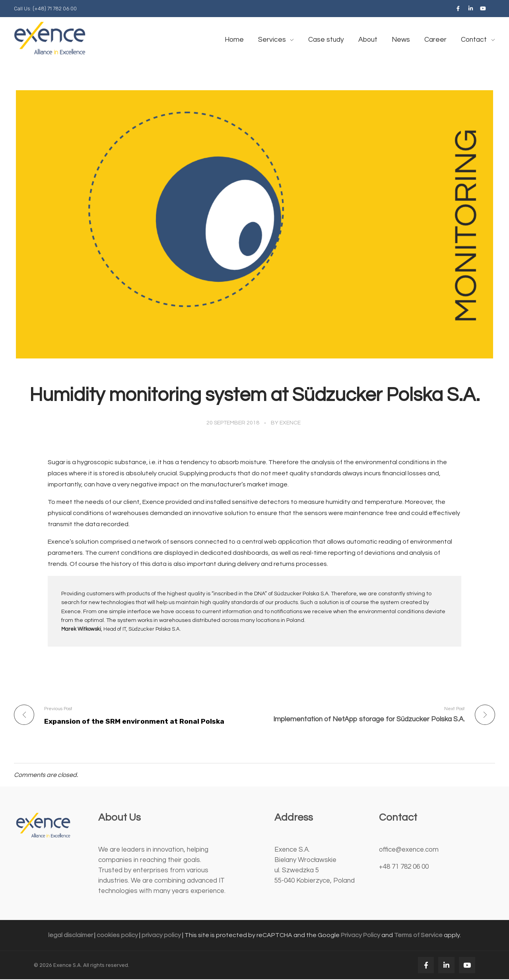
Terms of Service (418, 936)
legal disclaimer (71, 936)
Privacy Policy (360, 936)
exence (290, 423)
